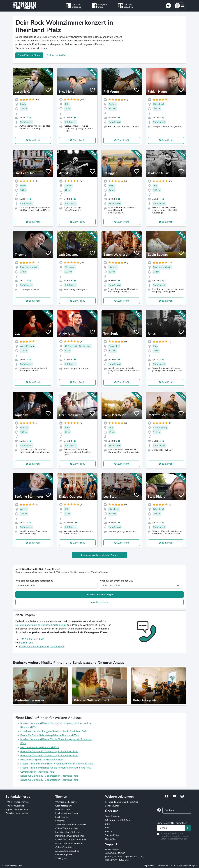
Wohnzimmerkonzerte (66, 802)
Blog (107, 824)
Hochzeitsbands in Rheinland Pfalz (40, 747)
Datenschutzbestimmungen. (174, 839)
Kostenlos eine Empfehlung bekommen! (42, 647)
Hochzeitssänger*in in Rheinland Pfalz (42, 760)
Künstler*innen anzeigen (100, 595)
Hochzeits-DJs (62, 817)
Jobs (107, 828)
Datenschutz (162, 866)
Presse (108, 831)
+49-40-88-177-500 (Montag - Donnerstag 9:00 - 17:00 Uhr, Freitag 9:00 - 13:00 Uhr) (124, 857)
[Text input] (171, 828)
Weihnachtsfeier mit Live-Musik (71, 825)
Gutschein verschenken (17, 813)
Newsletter (110, 839)
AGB (173, 866)
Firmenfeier (61, 821)
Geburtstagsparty (64, 806)
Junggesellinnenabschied (67, 851)
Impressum (149, 866)
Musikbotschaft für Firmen (68, 832)
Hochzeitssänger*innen (67, 813)
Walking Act (61, 858)
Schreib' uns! (26, 643)
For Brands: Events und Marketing (122, 802)
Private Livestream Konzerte (69, 843)
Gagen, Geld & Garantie (17, 810)
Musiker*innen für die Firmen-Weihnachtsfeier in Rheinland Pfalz (57, 764)
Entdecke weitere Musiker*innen (100, 555)
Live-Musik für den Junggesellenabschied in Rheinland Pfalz (54, 731)
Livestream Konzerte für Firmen (71, 840)
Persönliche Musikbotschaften (70, 836)
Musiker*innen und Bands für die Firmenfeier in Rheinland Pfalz (56, 768)
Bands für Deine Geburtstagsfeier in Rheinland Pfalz (50, 735)
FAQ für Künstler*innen (17, 802)
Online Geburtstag (64, 847)
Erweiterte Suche (100, 602)
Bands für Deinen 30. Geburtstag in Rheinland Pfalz (49, 776)
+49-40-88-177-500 (31, 639)
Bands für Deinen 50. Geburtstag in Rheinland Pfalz (49, 752)
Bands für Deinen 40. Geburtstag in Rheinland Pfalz (49, 780)
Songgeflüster (112, 806)
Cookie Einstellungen (187, 866)
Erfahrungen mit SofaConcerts (120, 820)
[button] (180, 6)
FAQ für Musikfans (15, 806)
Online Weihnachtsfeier (67, 828)
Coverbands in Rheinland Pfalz (37, 772)
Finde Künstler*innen (29, 55)
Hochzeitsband (62, 810)
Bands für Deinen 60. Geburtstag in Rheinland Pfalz (49, 756)
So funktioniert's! (56, 55)
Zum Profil (35, 140)
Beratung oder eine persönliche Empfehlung (40, 625)
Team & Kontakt (113, 816)
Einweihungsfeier (64, 855)
